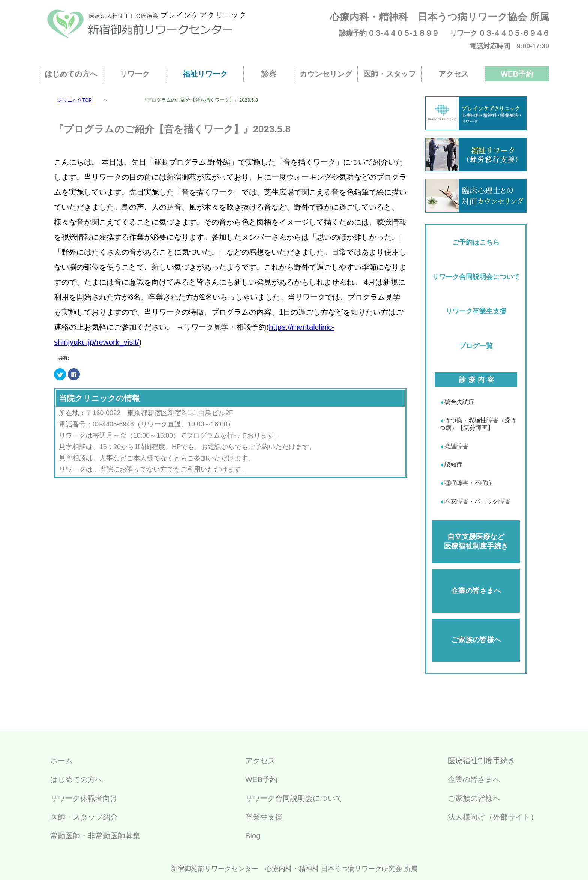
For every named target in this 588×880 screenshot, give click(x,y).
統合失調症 (459, 402)
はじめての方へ (71, 74)
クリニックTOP (75, 100)
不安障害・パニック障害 (477, 501)
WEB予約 (517, 74)
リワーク (135, 74)
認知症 (453, 465)
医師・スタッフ (390, 74)
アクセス (453, 74)
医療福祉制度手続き (481, 761)
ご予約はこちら (476, 242)
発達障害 (456, 446)
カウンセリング (326, 74)
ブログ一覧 (476, 346)
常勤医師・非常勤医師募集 (95, 836)
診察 (269, 74)
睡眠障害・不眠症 (468, 483)
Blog (253, 836)
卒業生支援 (264, 817)
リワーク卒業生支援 (476, 311)
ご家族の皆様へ (476, 640)
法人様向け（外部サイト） (493, 817)
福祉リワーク (205, 74)
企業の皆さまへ (476, 591)
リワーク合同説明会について (476, 277)
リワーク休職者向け (84, 798)
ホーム (61, 761)
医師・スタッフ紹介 (84, 817)
